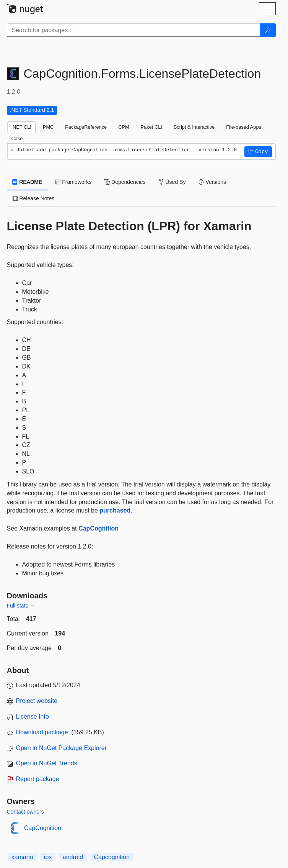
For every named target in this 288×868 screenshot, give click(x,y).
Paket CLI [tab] (151, 127)
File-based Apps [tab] (244, 127)
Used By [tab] (172, 182)
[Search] (268, 30)
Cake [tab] (17, 138)
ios (48, 857)
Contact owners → (29, 812)
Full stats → (21, 606)
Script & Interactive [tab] (194, 127)
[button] (258, 152)
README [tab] (28, 182)
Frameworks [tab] (73, 182)
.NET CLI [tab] (21, 127)
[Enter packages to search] (133, 30)
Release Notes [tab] (34, 198)
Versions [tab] (212, 182)
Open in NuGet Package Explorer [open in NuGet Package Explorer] (61, 748)
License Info (33, 717)
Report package (38, 779)
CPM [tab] (124, 127)
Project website (37, 701)
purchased (115, 510)
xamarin (22, 857)
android (73, 857)
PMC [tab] (48, 127)
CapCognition (98, 528)
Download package (42, 732)
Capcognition (112, 857)
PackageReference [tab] (86, 127)
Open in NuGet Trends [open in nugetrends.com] (47, 763)
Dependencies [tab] (125, 182)
